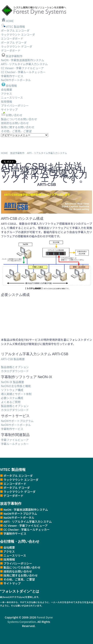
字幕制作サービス (12, 76)
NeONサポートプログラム (17, 421)
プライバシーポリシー (15, 106)
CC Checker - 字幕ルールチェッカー (23, 72)
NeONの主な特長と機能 (16, 386)
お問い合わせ (12, 115)
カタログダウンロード (15, 371)
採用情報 (7, 102)
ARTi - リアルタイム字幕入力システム (24, 64)
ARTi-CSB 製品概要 (13, 359)
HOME (7, 21)
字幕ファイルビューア (15, 440)
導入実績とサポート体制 (16, 394)
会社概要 (7, 90)
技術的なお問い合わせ (15, 123)
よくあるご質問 (11, 402)
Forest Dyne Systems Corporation (30, 619)
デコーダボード (11, 50)
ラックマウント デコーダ (17, 46)
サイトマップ (9, 109)
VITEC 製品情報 (13, 27)
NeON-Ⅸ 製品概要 (13, 382)
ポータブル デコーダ (14, 42)
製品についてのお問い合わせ (19, 119)
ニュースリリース (12, 98)
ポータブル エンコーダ (15, 31)
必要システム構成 (12, 398)
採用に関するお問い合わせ (18, 127)
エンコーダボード (12, 38)
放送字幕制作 (12, 56)
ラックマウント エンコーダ (18, 35)
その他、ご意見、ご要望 (16, 131)
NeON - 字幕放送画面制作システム (23, 60)
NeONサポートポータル (16, 80)
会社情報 (9, 86)
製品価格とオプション (15, 367)
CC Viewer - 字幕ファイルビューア (22, 68)
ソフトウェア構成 (12, 390)
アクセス (6, 94)
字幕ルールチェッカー (15, 444)
